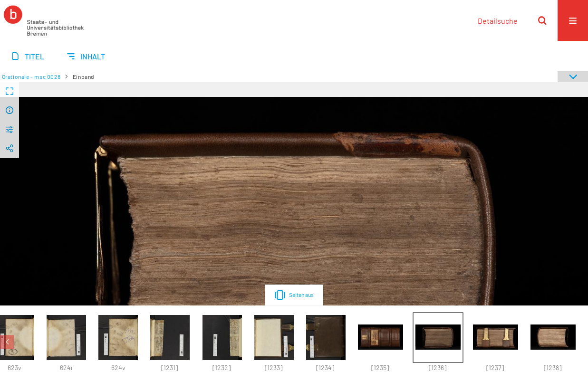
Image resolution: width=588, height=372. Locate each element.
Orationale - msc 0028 (31, 76)
